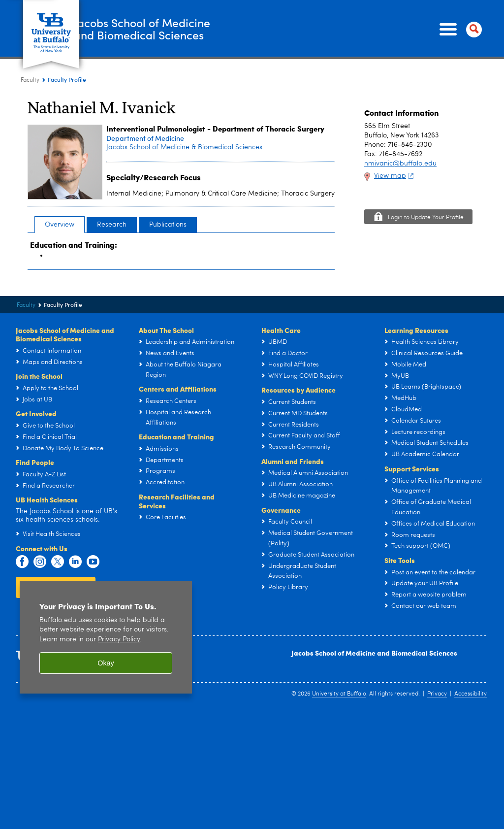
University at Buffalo (339, 694)
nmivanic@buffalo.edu (400, 164)
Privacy (437, 694)
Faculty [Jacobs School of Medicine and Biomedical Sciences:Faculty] (30, 80)
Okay (106, 663)
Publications (168, 225)
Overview (60, 225)
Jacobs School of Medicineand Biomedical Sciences (175, 29)
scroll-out (482, 809)
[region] (106, 637)
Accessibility (471, 694)
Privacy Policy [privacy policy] (119, 640)
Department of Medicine (145, 138)
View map (395, 176)
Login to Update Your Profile (426, 218)
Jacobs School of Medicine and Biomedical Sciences (374, 653)
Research (112, 225)
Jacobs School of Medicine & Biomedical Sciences (184, 147)
